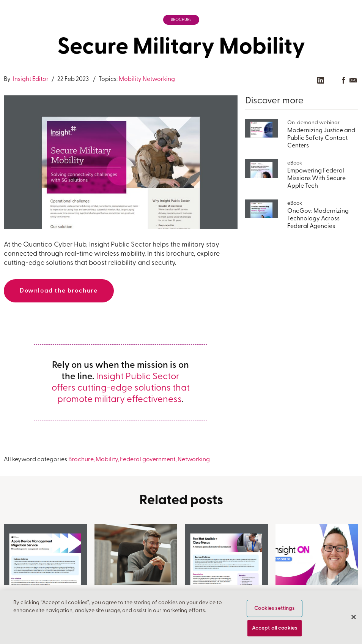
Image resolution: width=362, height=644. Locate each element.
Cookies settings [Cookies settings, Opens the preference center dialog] (274, 609)
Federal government (148, 460)
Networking (159, 79)
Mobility (130, 79)
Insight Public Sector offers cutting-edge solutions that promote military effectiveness (121, 388)
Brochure (181, 20)
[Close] (354, 617)
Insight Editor (30, 79)
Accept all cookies (275, 629)
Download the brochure (59, 291)
